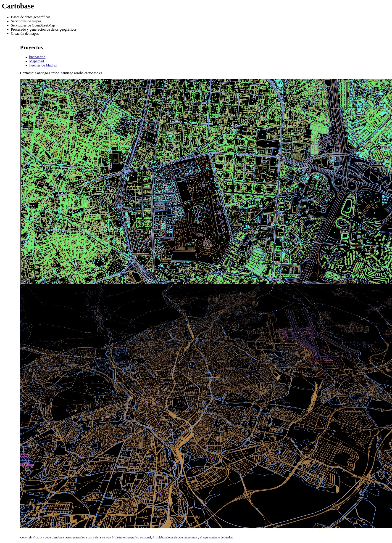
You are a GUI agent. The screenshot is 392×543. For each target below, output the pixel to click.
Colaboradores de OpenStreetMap (176, 537)
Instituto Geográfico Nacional (133, 537)
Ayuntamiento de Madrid (218, 537)
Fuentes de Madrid (43, 65)
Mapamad (37, 61)
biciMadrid (37, 57)
